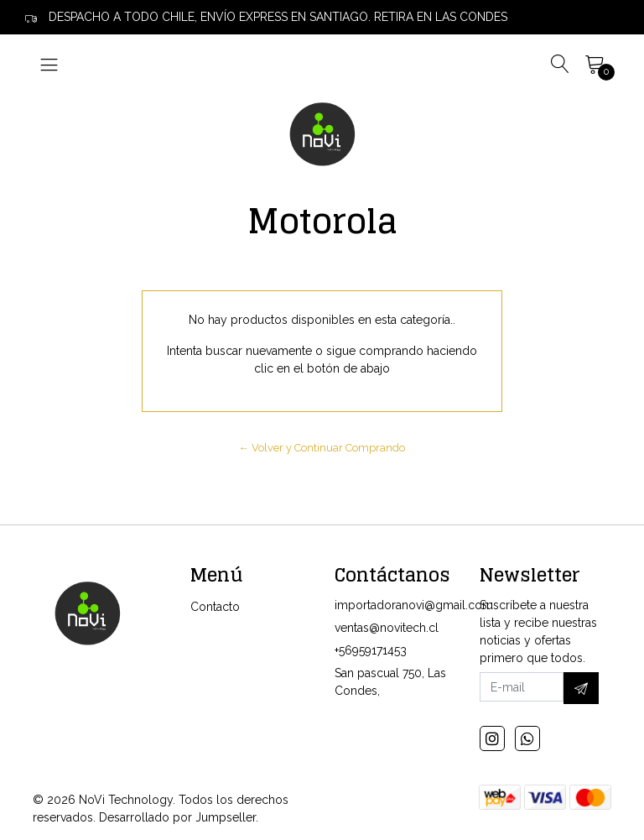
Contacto (215, 607)
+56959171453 (371, 650)
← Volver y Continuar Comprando (322, 448)
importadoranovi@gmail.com (414, 605)
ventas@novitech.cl (387, 628)
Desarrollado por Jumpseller (177, 817)
